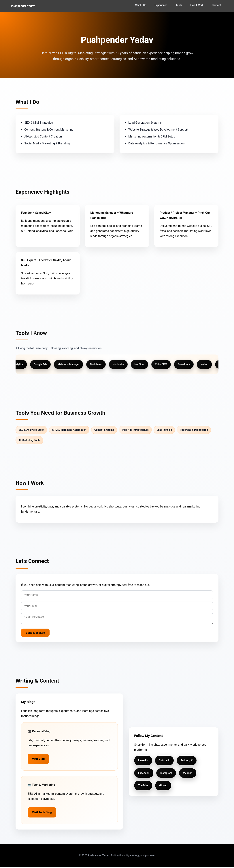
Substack (164, 762)
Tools (179, 5)
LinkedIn (143, 762)
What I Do (141, 5)
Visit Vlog (38, 760)
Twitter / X (187, 762)
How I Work (197, 5)
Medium (188, 774)
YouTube (143, 786)
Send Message (35, 634)
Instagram (166, 774)
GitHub (163, 786)
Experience (161, 5)
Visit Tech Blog (42, 813)
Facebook (144, 774)
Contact (216, 5)
